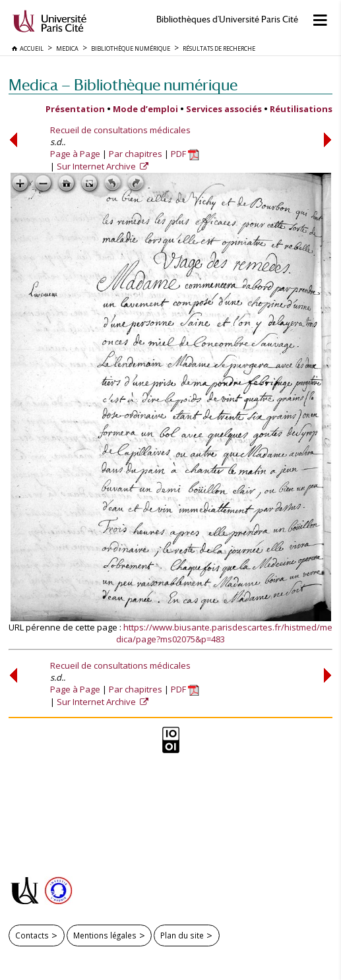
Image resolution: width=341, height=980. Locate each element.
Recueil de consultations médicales (120, 130)
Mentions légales (105, 935)
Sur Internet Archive (97, 166)
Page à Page (75, 154)
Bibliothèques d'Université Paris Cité (227, 19)
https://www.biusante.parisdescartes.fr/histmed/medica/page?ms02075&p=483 (224, 633)
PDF (185, 154)
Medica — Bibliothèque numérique (123, 85)
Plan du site (182, 935)
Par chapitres (136, 154)
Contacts (32, 935)
